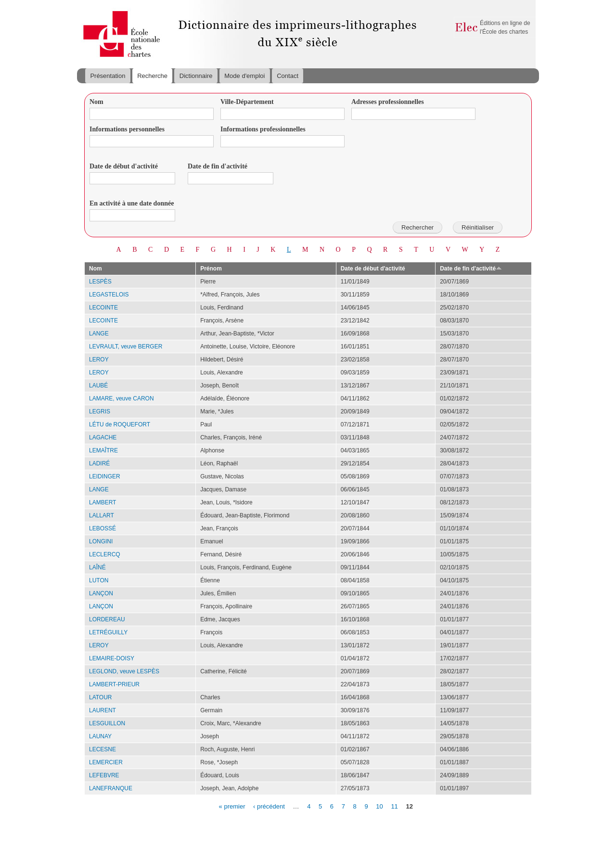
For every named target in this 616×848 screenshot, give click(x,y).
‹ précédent (269, 806)
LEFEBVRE (104, 775)
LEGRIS (100, 411)
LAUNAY (100, 736)
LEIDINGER (105, 476)
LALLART (102, 515)
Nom (96, 102)
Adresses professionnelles (388, 102)
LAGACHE (103, 437)
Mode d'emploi (244, 76)
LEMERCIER (106, 762)
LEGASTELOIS (109, 295)
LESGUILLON (107, 723)
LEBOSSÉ (103, 528)
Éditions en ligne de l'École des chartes (505, 27)
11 (394, 806)
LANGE (99, 334)
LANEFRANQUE (111, 788)
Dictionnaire (196, 76)
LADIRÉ (99, 463)
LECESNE (103, 749)
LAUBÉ (98, 385)
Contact (288, 76)
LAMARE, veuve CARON (122, 398)
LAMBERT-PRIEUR (114, 684)
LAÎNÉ (97, 567)
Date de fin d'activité (218, 166)
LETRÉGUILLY (108, 632)
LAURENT (103, 710)
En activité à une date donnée (132, 203)
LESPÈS (100, 282)
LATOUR (101, 697)
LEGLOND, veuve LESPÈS (124, 671)
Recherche (152, 76)
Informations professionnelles (263, 129)
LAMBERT (103, 502)
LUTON (99, 580)
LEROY (99, 360)
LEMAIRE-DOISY (112, 658)
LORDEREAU (107, 619)
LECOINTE (103, 308)
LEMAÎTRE (103, 450)
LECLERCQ (105, 554)
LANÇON (101, 593)
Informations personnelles (127, 129)
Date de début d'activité (124, 166)
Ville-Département (247, 102)
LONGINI (101, 541)
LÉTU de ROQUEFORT (120, 424)
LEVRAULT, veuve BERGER (126, 347)
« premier (232, 806)
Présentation (108, 76)
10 (379, 806)
